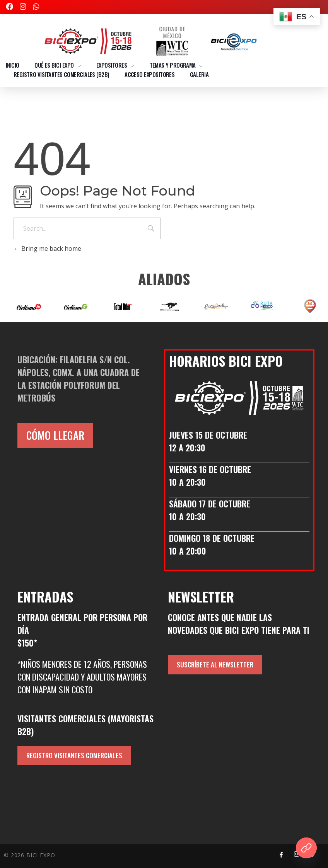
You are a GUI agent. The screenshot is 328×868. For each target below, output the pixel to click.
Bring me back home (47, 248)
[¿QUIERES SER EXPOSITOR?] (306, 848)
